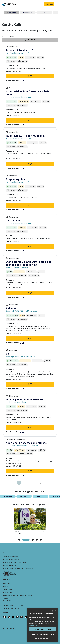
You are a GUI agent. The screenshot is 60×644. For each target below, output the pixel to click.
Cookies (6, 598)
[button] (42, 639)
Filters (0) (30, 40)
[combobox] (52, 611)
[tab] (20, 540)
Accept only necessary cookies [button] (42, 634)
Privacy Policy (8, 592)
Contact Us (7, 587)
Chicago (40, 496)
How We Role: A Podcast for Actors (15, 562)
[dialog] (42, 625)
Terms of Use (8, 589)
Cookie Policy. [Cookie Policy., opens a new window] (33, 625)
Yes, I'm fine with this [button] (42, 629)
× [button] (55, 610)
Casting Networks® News (12, 560)
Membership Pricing (10, 565)
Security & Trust (8, 601)
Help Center (7, 584)
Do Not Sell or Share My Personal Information (18, 595)
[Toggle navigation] (56, 4)
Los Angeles (8, 496)
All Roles (11, 12)
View (30, 76)
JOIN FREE (49, 4)
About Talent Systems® (11, 557)
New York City (24, 496)
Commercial (28, 12)
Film (44, 12)
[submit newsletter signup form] (22, 605)
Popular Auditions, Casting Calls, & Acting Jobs (18, 568)
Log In (22, 80)
